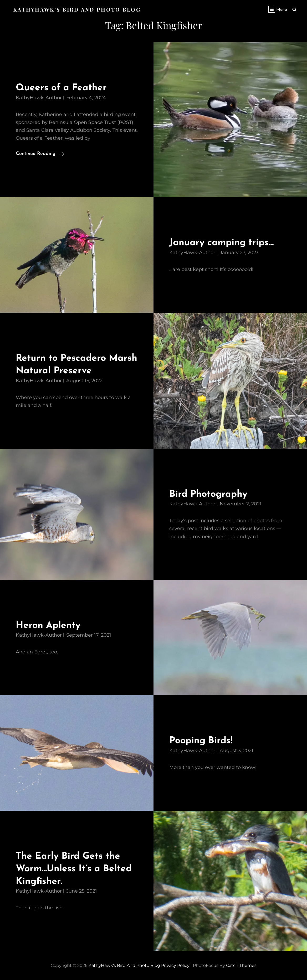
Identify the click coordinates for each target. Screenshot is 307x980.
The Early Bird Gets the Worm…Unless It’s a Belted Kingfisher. (76, 869)
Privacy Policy (175, 965)
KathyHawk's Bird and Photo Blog (78, 9)
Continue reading (40, 154)
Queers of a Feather (63, 88)
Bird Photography (210, 494)
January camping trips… (224, 243)
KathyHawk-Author (39, 98)
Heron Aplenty (49, 625)
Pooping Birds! (203, 741)
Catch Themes (241, 965)
